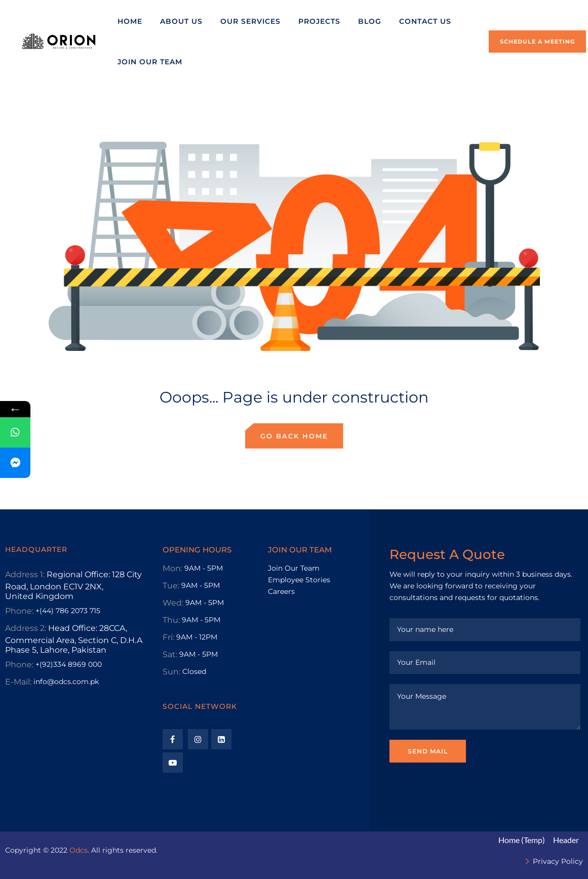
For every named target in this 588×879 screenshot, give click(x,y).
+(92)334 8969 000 (69, 664)
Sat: (170, 654)
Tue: (171, 586)
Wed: (173, 603)
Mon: (172, 568)
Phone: (19, 611)
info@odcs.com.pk (66, 682)
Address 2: (26, 628)
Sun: (171, 672)
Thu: (171, 620)
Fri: (168, 637)
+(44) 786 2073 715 (68, 611)
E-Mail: (18, 682)
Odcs (79, 850)
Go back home (294, 436)
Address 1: (25, 574)
